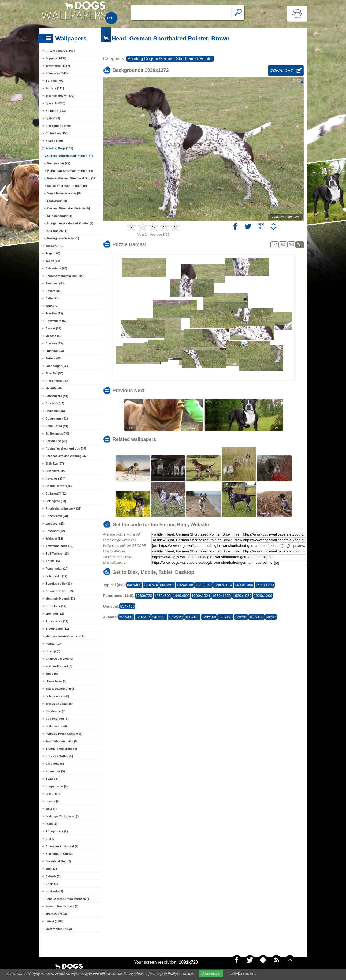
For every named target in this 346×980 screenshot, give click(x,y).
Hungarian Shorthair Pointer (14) (70, 171)
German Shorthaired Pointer (186, 59)
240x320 (159, 617)
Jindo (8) (52, 674)
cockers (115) (55, 246)
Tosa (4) (51, 809)
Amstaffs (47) (55, 403)
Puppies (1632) (56, 58)
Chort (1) (52, 884)
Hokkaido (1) (54, 891)
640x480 (134, 585)
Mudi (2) (51, 869)
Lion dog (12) (55, 614)
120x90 (241, 617)
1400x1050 (244, 585)
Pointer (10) (54, 644)
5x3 (291, 245)
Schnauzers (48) (57, 396)
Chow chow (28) (57, 516)
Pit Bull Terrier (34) (59, 486)
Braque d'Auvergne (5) (61, 749)
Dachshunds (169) (58, 126)
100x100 (256, 617)
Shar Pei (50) (55, 373)
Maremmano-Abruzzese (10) (65, 636)
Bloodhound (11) (57, 629)
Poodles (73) (54, 313)
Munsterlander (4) (60, 216)
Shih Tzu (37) (55, 463)
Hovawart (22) (55, 531)
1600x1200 (265, 585)
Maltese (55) (54, 336)
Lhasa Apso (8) (56, 681)
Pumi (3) (51, 824)
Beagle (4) (53, 779)
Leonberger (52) (57, 366)
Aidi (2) (51, 839)
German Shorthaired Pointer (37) (70, 156)
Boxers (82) (54, 291)
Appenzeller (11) (57, 621)
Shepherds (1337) (58, 66)
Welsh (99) (53, 261)
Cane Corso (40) (57, 426)
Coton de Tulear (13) (60, 591)
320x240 (143, 617)
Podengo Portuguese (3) (63, 816)
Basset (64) (53, 328)
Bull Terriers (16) (57, 554)
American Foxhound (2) (62, 846)
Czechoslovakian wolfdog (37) (67, 456)
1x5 (275, 245)
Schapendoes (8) (57, 696)
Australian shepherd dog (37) (66, 448)
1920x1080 (242, 596)
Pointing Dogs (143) (59, 148)
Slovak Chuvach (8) (59, 704)
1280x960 (203, 585)
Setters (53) (54, 358)
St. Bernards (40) (57, 433)
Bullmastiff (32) (56, 493)
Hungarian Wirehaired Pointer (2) (70, 223)
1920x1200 (263, 596)
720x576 (151, 585)
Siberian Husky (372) (60, 96)
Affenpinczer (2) (57, 831)
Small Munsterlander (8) (64, 193)
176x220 (176, 617)
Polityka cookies (242, 973)
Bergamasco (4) (57, 786)
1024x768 (185, 585)
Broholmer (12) (56, 606)
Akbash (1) (53, 876)
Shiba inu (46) (55, 411)
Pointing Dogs (141, 59)
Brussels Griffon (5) (59, 756)
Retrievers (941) (57, 73)
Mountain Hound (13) (60, 599)
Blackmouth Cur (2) (59, 854)
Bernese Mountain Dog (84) (65, 276)
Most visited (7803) (59, 929)
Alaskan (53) (54, 343)
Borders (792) (55, 81)
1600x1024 (201, 596)
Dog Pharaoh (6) (57, 719)
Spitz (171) (53, 118)
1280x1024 (223, 585)
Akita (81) (52, 298)
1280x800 (163, 596)
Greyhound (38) (56, 441)
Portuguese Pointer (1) (63, 238)
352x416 (126, 617)
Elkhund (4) (54, 794)
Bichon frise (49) (57, 381)
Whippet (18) (54, 539)
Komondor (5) (55, 771)
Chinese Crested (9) (59, 659)
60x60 (271, 617)
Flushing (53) (55, 351)
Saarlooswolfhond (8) (61, 689)
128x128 (225, 617)
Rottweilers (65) (57, 321)
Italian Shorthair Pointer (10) (67, 186)
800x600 (167, 585)
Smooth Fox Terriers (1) (62, 906)
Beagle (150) (54, 141)
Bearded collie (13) (59, 584)
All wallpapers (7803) (60, 51)
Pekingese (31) (56, 501)
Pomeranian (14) (57, 569)
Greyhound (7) (56, 711)
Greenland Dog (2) (58, 861)
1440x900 (181, 596)
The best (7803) (56, 914)
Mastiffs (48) (54, 388)
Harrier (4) (53, 801)
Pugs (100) (53, 253)
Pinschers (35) (56, 471)
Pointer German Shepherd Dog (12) (72, 178)
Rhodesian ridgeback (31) (64, 508)
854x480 (127, 606)
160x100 (192, 617)
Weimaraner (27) (59, 163)
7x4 (300, 245)
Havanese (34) (55, 478)
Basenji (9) (53, 651)
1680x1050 (222, 596)
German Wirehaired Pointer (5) (69, 208)
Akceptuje (211, 974)
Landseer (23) (55, 524)
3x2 (283, 245)
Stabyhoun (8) (57, 201)
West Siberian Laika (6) (62, 741)
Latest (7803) (55, 921)
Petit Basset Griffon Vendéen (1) (68, 899)
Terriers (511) (55, 88)
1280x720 (144, 596)
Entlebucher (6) (56, 726)
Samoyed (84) (55, 283)
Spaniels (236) (55, 103)
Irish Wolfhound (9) (59, 666)
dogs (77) (52, 306)
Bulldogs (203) (56, 111)
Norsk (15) (53, 561)
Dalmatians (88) (56, 268)
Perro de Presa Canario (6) (64, 734)
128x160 (209, 617)
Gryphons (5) (55, 764)
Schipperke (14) (57, 576)
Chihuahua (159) (57, 133)
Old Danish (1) (57, 231)
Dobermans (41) (57, 418)
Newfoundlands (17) (60, 546)
